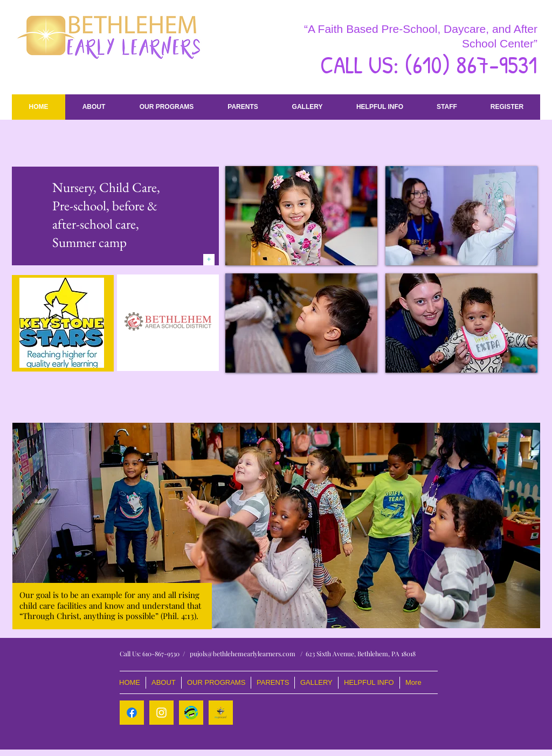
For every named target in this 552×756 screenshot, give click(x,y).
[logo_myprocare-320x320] (221, 713)
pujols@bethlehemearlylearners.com (243, 654)
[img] (301, 216)
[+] (209, 260)
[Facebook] (132, 713)
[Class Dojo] (191, 713)
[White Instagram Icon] (161, 713)
